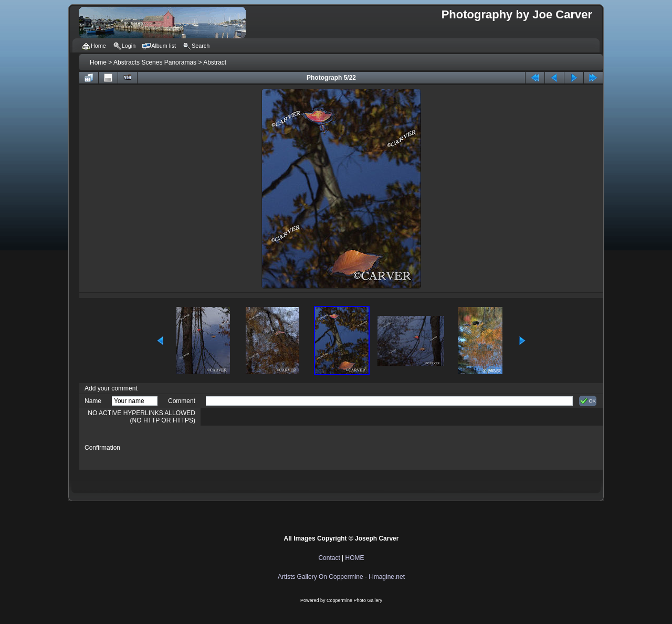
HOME (355, 558)
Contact (329, 558)
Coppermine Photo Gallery (354, 600)
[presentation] (286, 448)
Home (98, 62)
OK (588, 401)
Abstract (215, 62)
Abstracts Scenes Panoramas (155, 62)
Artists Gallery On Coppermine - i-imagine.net (341, 577)
